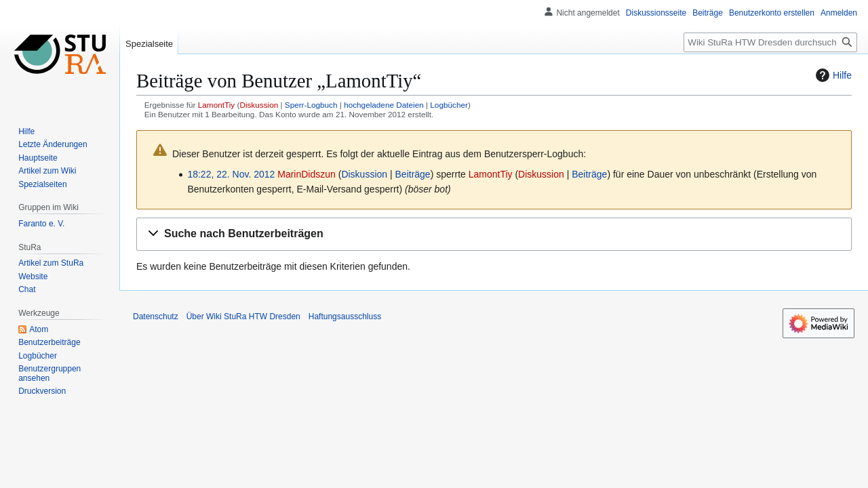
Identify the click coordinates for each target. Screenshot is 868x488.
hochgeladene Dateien (384, 105)
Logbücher (449, 105)
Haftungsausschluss (345, 317)
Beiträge (413, 174)
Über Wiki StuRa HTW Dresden (243, 317)
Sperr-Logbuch (311, 105)
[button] (494, 234)
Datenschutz (156, 317)
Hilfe (832, 75)
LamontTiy (216, 105)
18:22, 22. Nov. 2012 (231, 174)
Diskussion (259, 105)
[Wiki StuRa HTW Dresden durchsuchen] (770, 42)
